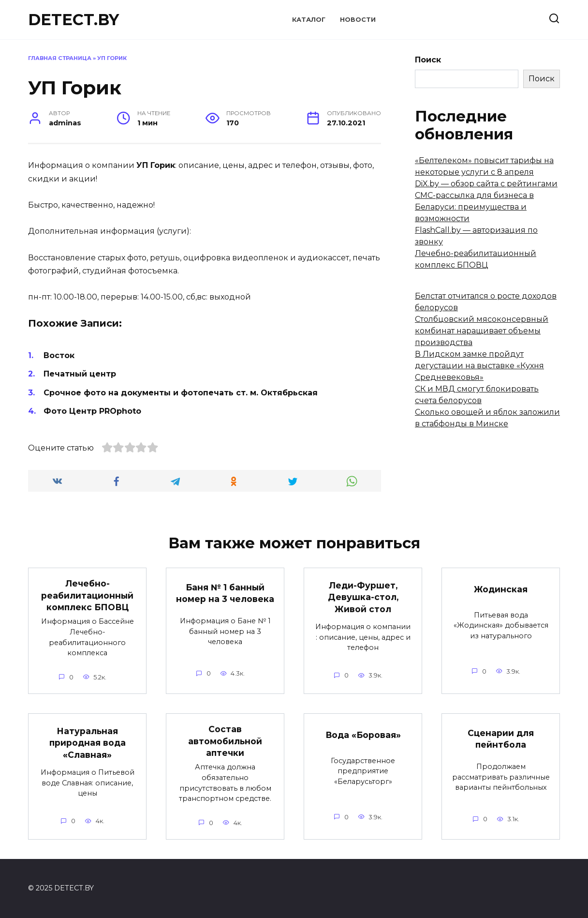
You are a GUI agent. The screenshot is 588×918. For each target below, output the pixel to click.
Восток (59, 355)
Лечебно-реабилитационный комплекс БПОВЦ (88, 595)
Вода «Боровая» (363, 735)
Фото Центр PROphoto (92, 411)
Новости (358, 20)
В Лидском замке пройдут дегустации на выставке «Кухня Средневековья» (479, 366)
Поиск (428, 60)
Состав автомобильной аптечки (225, 741)
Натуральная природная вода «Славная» (87, 742)
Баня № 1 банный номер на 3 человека (225, 593)
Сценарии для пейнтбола (501, 739)
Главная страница (60, 58)
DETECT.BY (73, 20)
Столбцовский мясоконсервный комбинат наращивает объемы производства (482, 331)
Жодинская (501, 589)
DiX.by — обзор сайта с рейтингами (486, 184)
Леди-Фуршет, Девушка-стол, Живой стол (363, 597)
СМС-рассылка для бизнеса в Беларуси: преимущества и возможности (474, 207)
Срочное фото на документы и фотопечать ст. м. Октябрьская (181, 393)
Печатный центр (80, 374)
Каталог (309, 20)
